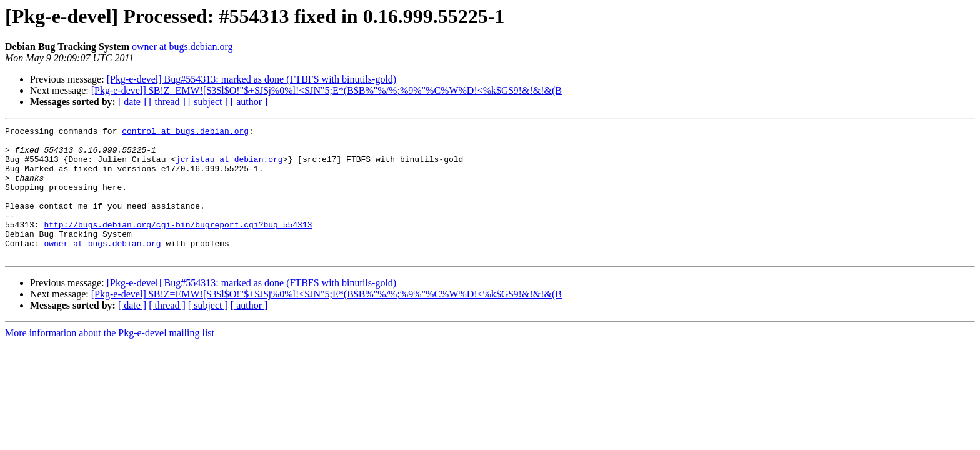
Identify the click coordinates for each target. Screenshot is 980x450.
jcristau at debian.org (229, 166)
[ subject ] (208, 102)
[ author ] (249, 102)
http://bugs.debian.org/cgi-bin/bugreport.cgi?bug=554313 (178, 245)
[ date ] (132, 102)
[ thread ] (167, 102)
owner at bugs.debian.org (182, 47)
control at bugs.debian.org (185, 132)
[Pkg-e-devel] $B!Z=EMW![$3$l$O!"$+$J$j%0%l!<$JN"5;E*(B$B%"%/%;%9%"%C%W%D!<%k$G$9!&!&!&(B (327, 90)
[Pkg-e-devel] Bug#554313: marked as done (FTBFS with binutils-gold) (252, 79)
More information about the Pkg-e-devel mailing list (110, 359)
